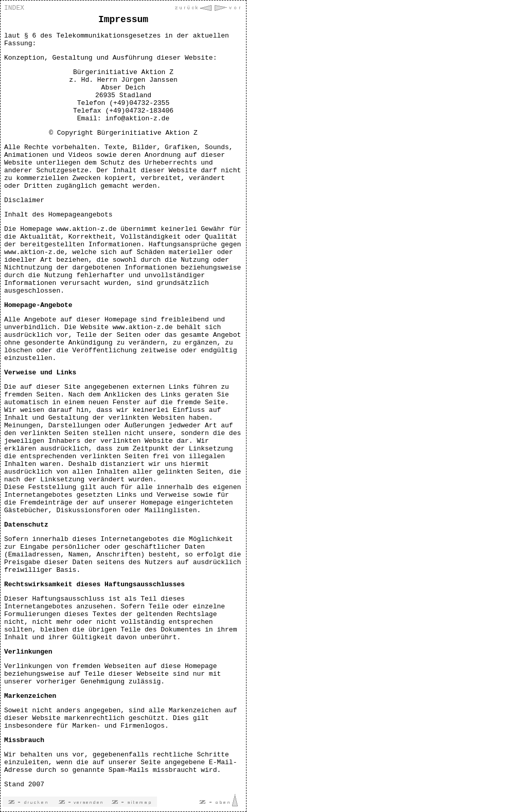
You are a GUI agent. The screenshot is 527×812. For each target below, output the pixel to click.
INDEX (14, 8)
